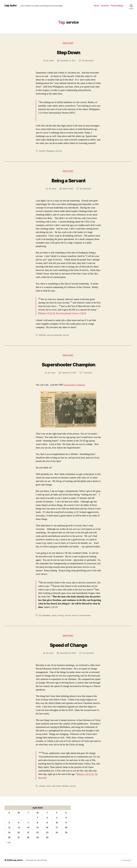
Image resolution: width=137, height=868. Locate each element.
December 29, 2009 (68, 655)
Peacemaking (117, 6)
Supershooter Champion (68, 365)
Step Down (68, 52)
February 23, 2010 (69, 374)
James (54, 617)
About (96, 6)
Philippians (51, 151)
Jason (51, 61)
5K (40, 617)
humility (42, 151)
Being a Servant (68, 181)
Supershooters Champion (76, 386)
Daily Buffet (12, 6)
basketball (46, 617)
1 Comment (88, 374)
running (61, 617)
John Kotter (57, 788)
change (42, 788)
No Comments (88, 61)
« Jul (8, 844)
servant (68, 617)
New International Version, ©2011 (74, 314)
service (59, 151)
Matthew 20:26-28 (48, 314)
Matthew (43, 336)
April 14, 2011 (68, 190)
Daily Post (69, 43)
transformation (86, 617)
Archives (105, 6)
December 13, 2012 (68, 61)
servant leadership (55, 336)
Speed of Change (68, 646)
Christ (48, 788)
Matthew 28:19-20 (86, 776)
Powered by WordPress (37, 862)
